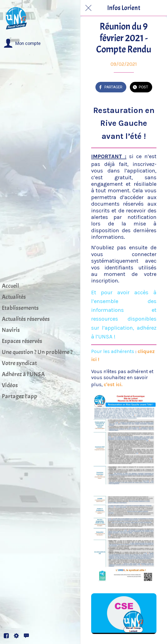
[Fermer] (88, 8)
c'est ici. (113, 385)
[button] (22, 43)
